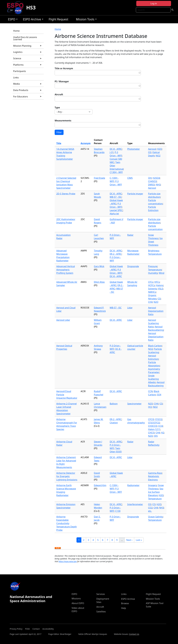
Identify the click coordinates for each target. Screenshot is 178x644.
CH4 (150, 302)
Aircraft (59, 94)
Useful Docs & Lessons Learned (25, 38)
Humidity (153, 273)
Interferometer (135, 504)
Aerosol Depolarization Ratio (156, 311)
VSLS (161, 289)
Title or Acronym (64, 68)
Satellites (101, 612)
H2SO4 (156, 178)
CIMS (130, 178)
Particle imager (135, 194)
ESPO (12, 20)
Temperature (155, 270)
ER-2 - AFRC (116, 254)
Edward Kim (100, 485)
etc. (150, 511)
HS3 (31, 8)
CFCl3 (151, 419)
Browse (125, 603)
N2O (156, 302)
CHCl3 (151, 433)
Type (57, 107)
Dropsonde (133, 266)
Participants (20, 71)
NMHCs (152, 292)
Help (124, 608)
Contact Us (134, 634)
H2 (162, 433)
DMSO (151, 185)
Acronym (86, 143)
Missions (76, 599)
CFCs (151, 282)
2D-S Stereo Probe (66, 194)
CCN (150, 391)
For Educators (27, 97)
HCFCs (151, 285)
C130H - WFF (116, 172)
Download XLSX (58, 548)
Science (27, 59)
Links (16, 78)
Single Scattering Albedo (153, 379)
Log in (154, 3)
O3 (150, 152)
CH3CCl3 (153, 426)
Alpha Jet (114, 214)
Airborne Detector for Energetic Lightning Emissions (67, 476)
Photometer (133, 149)
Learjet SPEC (116, 210)
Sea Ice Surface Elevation (156, 492)
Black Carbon (155, 346)
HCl (150, 407)
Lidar (130, 308)
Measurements (63, 121)
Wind (162, 273)
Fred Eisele (99, 178)
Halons (160, 285)
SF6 (156, 436)
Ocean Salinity (155, 517)
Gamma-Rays (155, 473)
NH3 (158, 185)
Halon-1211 (154, 429)
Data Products (27, 91)
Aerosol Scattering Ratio (153, 323)
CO (159, 299)
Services (101, 594)
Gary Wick (99, 266)
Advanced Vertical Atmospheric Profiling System (66, 270)
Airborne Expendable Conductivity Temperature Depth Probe (67, 523)
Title (59, 143)
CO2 (150, 508)
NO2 (158, 156)
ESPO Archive (33, 20)
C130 (118, 511)
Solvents (152, 289)
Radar (130, 235)
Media (27, 84)
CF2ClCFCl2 (154, 423)
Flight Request (58, 19)
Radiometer (133, 485)
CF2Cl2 (159, 419)
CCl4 (161, 426)
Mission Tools (86, 20)
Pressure (153, 266)
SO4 (159, 395)
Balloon (114, 404)
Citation (114, 423)
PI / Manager (62, 81)
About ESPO (78, 603)
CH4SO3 (152, 181)
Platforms (27, 65)
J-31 (112, 152)
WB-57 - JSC (116, 197)
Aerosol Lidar (63, 320)
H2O (160, 149)
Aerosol (152, 149)
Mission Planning (27, 46)
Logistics (27, 53)
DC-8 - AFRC (116, 149)
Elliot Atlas (99, 282)
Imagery (152, 485)
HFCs (157, 282)
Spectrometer (134, 404)
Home (16, 31)
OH (150, 178)
